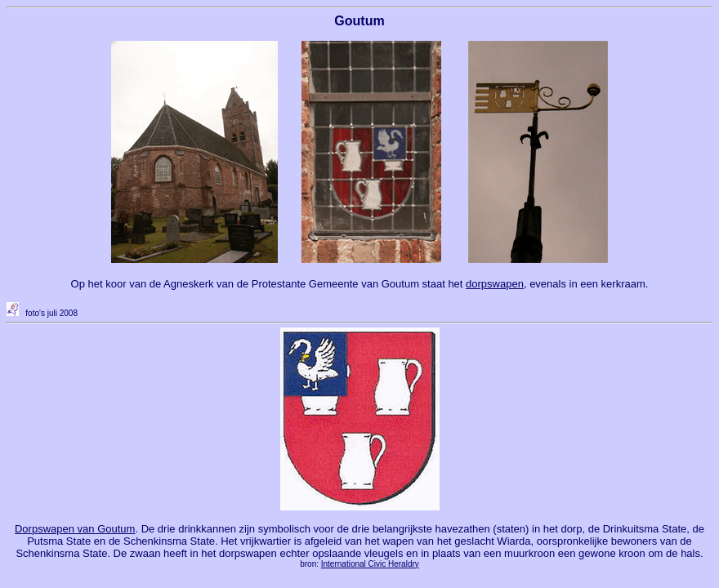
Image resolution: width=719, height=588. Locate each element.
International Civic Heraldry (370, 564)
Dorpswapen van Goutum (75, 529)
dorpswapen (495, 284)
